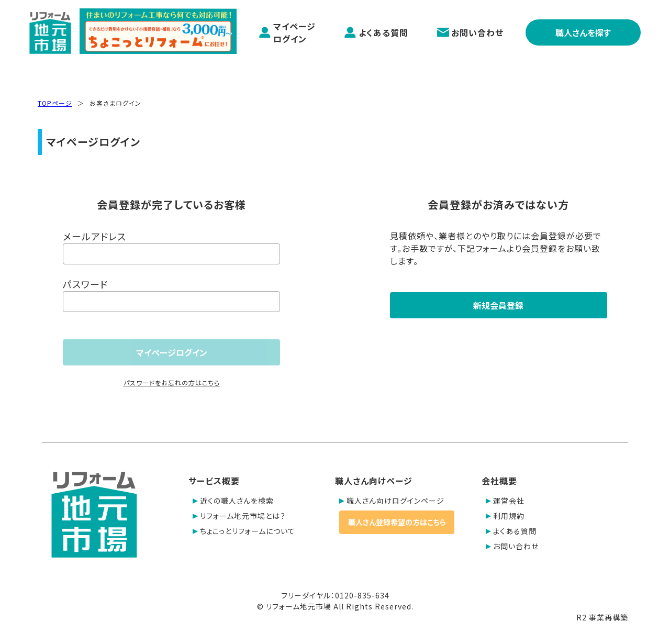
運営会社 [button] (505, 501)
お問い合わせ (470, 32)
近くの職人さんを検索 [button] (233, 501)
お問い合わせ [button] (512, 546)
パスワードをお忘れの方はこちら (172, 382)
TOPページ (55, 103)
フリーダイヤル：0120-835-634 (335, 595)
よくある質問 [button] (511, 531)
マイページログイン (287, 32)
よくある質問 (376, 32)
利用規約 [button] (505, 516)
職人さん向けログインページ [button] (392, 501)
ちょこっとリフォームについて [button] (244, 531)
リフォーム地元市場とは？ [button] (239, 516)
